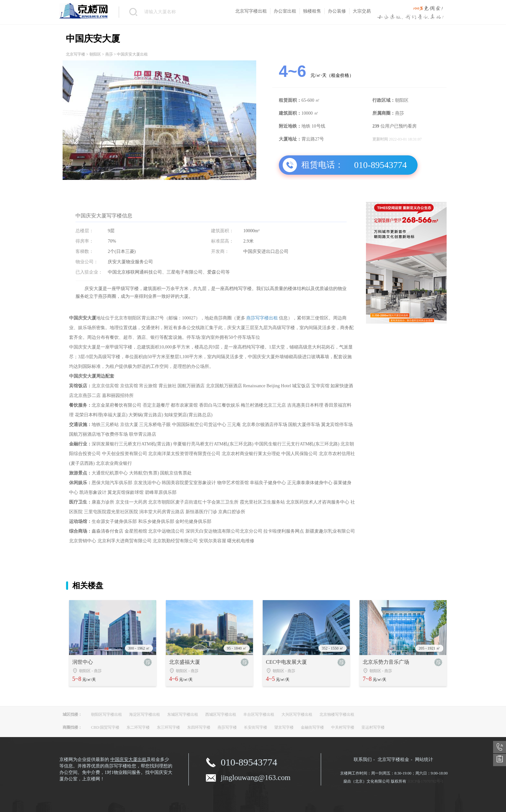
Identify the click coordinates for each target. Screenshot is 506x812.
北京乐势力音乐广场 (386, 662)
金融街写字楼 (312, 727)
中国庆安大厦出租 (128, 760)
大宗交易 (362, 11)
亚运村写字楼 (373, 727)
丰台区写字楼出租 (259, 714)
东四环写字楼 (199, 727)
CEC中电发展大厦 (286, 662)
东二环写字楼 (138, 727)
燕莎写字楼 (227, 727)
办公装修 (337, 11)
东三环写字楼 (168, 727)
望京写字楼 (284, 727)
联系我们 (363, 760)
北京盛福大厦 (185, 662)
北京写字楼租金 (393, 760)
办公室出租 (285, 11)
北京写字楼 (76, 54)
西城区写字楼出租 (221, 714)
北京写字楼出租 (251, 11)
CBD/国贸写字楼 (105, 727)
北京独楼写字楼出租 (337, 714)
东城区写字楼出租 (183, 714)
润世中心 (83, 662)
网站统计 (424, 760)
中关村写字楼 (343, 727)
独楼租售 (312, 11)
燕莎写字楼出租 (262, 318)
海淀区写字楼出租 (145, 714)
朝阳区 (95, 54)
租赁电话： (322, 165)
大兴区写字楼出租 (297, 714)
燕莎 (109, 54)
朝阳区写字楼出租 (106, 714)
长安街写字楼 (256, 727)
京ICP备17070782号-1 (425, 781)
